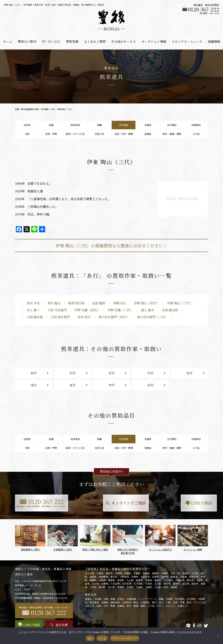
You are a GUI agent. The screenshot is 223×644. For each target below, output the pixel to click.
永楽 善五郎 (170, 310)
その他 (196, 134)
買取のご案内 (27, 42)
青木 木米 (33, 303)
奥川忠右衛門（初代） (114, 317)
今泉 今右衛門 (57, 310)
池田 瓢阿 (99, 303)
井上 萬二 (33, 310)
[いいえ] (218, 636)
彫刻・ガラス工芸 (75, 134)
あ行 (53, 109)
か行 (73, 373)
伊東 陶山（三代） (180, 303)
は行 (34, 385)
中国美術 (196, 125)
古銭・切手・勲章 (124, 134)
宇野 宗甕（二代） (120, 310)
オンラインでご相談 (112, 503)
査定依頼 (59, 625)
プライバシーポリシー (125, 638)
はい (90, 638)
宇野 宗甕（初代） (87, 310)
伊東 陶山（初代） (147, 303)
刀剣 (27, 134)
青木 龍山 (54, 303)
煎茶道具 (45, 109)
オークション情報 (154, 42)
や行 (112, 385)
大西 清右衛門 (60, 317)
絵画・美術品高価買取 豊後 (27, 109)
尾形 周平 (84, 317)
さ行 (112, 373)
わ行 (150, 385)
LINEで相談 (178, 503)
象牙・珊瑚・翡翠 (172, 134)
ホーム (8, 42)
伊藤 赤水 (120, 303)
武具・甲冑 (51, 134)
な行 (189, 373)
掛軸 (99, 125)
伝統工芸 (99, 134)
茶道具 (148, 125)
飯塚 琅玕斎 (76, 303)
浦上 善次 (147, 310)
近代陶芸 (172, 125)
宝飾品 (148, 134)
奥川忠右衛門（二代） (152, 317)
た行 (150, 373)
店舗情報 (214, 42)
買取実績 (72, 42)
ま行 (73, 385)
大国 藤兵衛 (35, 317)
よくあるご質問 (95, 42)
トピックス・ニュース (187, 42)
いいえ (102, 638)
